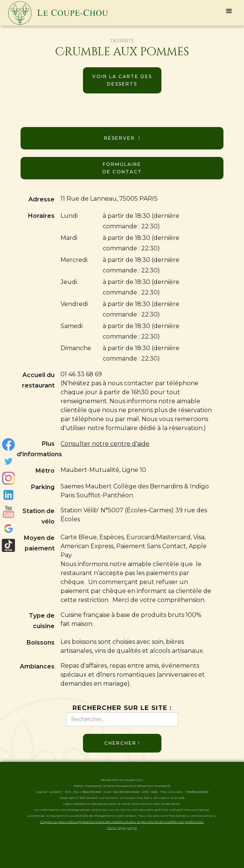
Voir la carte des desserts (122, 80)
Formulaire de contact (122, 168)
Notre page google (122, 828)
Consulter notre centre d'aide (105, 444)
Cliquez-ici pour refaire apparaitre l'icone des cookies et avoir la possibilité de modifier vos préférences (122, 822)
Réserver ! (122, 138)
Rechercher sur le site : (122, 708)
